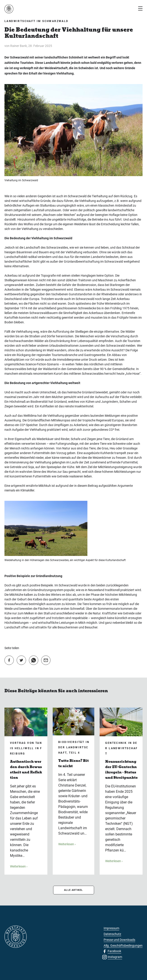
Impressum (111, 928)
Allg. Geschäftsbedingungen (123, 946)
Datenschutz (112, 934)
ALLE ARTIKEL (73, 890)
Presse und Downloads (119, 940)
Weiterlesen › (19, 866)
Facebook (114, 951)
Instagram (115, 957)
